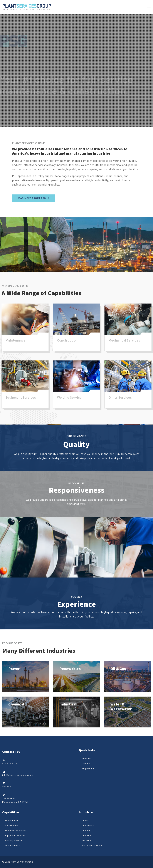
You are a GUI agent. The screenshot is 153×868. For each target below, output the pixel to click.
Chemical (16, 704)
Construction (67, 341)
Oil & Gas (118, 669)
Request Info (88, 768)
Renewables (70, 669)
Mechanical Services (124, 341)
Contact (86, 763)
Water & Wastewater (121, 706)
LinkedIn (7, 787)
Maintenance (15, 341)
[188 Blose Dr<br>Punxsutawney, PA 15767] (4, 795)
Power (14, 669)
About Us (86, 758)
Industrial (68, 704)
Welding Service (69, 398)
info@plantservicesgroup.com (18, 775)
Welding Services (14, 841)
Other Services (120, 398)
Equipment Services (21, 398)
